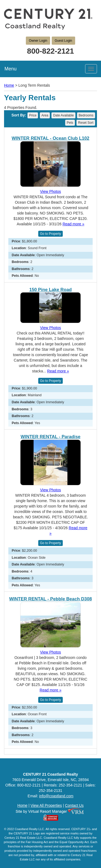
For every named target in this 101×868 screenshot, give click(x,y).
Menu (10, 69)
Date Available (63, 115)
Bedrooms (86, 115)
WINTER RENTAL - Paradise (50, 437)
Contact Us (74, 805)
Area (45, 115)
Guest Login (63, 41)
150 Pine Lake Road (51, 290)
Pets (70, 123)
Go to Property (50, 234)
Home (9, 85)
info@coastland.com (56, 796)
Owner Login (38, 41)
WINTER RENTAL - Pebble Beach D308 (50, 599)
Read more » (73, 224)
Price (33, 115)
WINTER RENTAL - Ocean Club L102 (50, 138)
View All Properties (46, 805)
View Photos (51, 191)
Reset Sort (86, 123)
